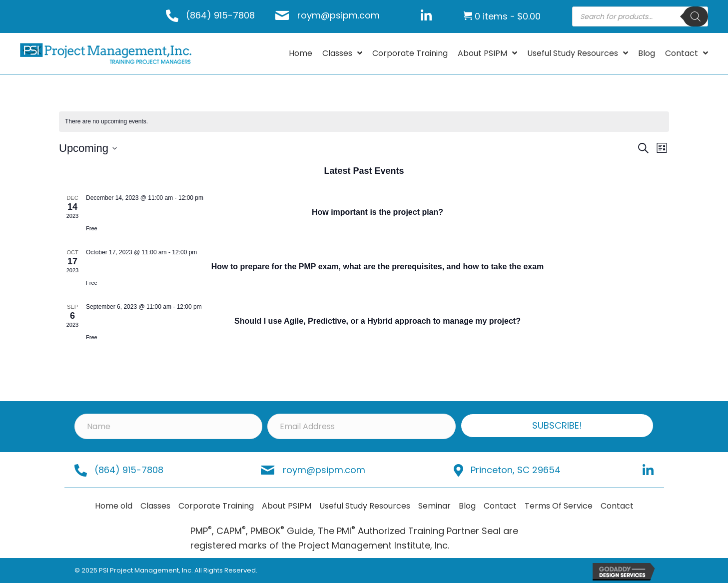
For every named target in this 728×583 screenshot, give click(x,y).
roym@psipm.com (339, 15)
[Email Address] (362, 426)
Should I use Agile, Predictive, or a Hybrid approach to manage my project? (377, 321)
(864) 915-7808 (220, 15)
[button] (557, 426)
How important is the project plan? (377, 212)
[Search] (696, 16)
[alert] (364, 122)
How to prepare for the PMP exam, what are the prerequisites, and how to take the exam (378, 267)
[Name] (169, 426)
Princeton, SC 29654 (516, 470)
